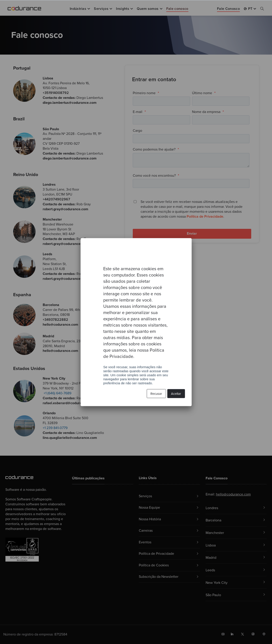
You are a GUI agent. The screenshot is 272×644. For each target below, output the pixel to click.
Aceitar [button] (176, 393)
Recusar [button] (156, 393)
